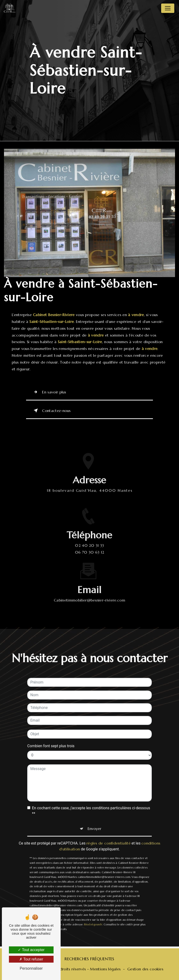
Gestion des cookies (145, 969)
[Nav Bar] (168, 8)
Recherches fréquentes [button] (89, 959)
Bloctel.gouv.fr (93, 918)
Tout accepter (31, 950)
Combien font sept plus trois (51, 740)
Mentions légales (105, 969)
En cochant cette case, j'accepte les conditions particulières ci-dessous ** (91, 805)
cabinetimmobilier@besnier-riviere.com (89, 594)
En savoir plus (49, 392)
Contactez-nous (51, 411)
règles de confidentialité (109, 837)
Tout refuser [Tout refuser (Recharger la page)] (31, 959)
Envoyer (94, 822)
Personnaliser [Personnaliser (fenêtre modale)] (31, 968)
